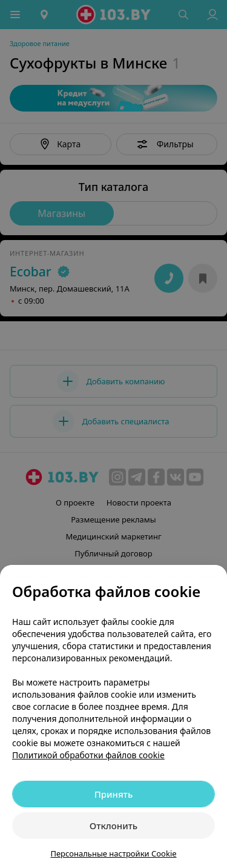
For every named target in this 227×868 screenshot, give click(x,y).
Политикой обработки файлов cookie (88, 755)
